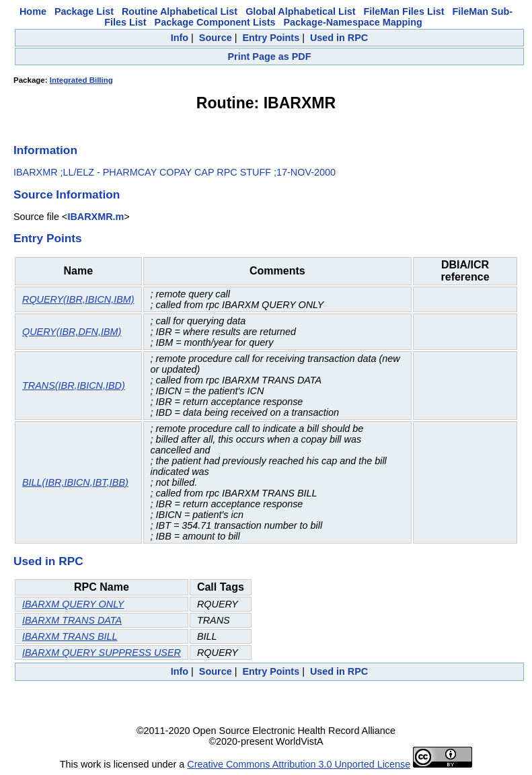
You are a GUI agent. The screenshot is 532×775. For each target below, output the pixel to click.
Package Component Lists (215, 22)
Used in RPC (339, 38)
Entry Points (271, 38)
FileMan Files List (404, 11)
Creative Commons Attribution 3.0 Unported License (299, 764)
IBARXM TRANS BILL (70, 636)
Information (45, 150)
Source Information (67, 194)
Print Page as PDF (270, 57)
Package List (84, 11)
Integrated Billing (81, 80)
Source (216, 38)
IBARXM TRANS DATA (72, 620)
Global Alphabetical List (300, 11)
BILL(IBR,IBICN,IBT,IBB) (75, 482)
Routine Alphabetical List (180, 11)
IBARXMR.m (96, 217)
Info (180, 38)
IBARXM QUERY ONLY (73, 604)
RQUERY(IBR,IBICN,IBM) (78, 299)
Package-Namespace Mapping (352, 22)
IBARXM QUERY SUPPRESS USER (102, 653)
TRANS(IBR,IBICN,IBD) (74, 385)
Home (33, 11)
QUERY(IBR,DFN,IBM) (72, 332)
